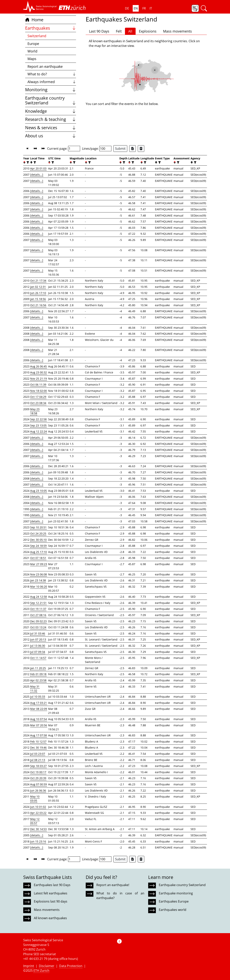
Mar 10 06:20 (39, 587)
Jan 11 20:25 (38, 668)
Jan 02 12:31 (38, 287)
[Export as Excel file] (133, 149)
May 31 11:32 (35, 689)
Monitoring (51, 90)
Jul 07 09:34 (38, 652)
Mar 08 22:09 (39, 709)
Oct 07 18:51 (38, 558)
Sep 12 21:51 (38, 603)
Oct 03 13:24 (38, 627)
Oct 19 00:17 (38, 772)
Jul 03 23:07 (38, 754)
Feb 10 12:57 (38, 741)
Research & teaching (51, 119)
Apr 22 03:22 (38, 813)
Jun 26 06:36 (38, 790)
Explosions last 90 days (51, 901)
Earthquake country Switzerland (51, 100)
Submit (120, 149)
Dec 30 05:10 (38, 540)
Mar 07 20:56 (39, 725)
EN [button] (136, 8)
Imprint (29, 966)
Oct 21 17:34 (38, 281)
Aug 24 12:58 (38, 597)
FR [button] (144, 8)
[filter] (27, 162)
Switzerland (37, 36)
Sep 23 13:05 (38, 425)
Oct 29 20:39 (38, 778)
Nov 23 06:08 (38, 574)
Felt (119, 31)
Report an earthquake (45, 66)
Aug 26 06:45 (38, 366)
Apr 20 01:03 (38, 168)
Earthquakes (51, 28)
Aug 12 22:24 (38, 431)
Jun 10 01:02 (38, 807)
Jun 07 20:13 (38, 639)
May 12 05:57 (35, 821)
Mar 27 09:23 (39, 564)
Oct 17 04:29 (38, 397)
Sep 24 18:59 (38, 546)
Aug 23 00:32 (38, 372)
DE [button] (127, 8)
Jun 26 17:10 (38, 293)
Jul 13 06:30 (38, 646)
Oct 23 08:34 (38, 403)
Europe (33, 44)
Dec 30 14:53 (38, 829)
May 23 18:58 (35, 411)
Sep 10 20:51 (38, 527)
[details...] (37, 175)
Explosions (148, 31)
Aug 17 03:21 (38, 703)
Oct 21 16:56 (38, 305)
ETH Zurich (41, 971)
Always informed (52, 82)
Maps (32, 59)
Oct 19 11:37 (38, 609)
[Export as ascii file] (141, 149)
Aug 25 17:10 (38, 552)
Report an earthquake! (113, 885)
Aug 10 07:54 (38, 719)
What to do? (52, 74)
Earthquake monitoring (176, 893)
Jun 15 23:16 (38, 841)
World (32, 51)
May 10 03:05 (35, 799)
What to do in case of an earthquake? (120, 896)
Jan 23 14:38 (38, 580)
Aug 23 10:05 (38, 491)
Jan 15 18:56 (38, 299)
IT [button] (151, 8)
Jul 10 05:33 (38, 697)
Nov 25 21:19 (38, 379)
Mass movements (177, 31)
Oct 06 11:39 (38, 385)
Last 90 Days (99, 31)
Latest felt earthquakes (51, 893)
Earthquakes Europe (174, 901)
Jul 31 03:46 (38, 633)
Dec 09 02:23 (38, 621)
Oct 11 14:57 (38, 658)
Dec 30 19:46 (38, 747)
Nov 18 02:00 (38, 391)
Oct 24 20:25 (38, 533)
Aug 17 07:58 (38, 735)
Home (34, 20)
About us (51, 136)
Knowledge (51, 111)
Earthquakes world (173, 910)
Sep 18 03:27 (38, 766)
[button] (40, 7)
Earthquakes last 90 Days (52, 885)
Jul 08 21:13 (38, 760)
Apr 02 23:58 (38, 680)
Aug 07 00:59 (38, 784)
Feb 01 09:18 (38, 674)
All (130, 31)
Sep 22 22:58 (38, 419)
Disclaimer (47, 966)
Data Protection (71, 966)
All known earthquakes (50, 918)
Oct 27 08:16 (38, 615)
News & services (51, 128)
